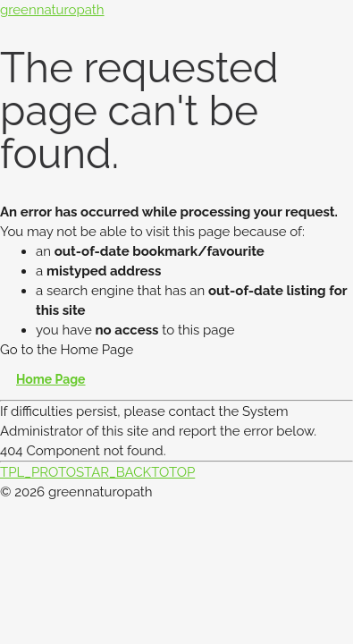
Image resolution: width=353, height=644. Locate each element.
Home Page (51, 379)
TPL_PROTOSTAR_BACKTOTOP (97, 472)
